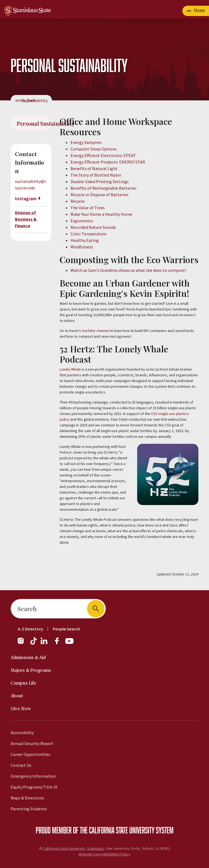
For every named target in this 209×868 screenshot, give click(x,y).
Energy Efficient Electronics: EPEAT (103, 155)
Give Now (21, 709)
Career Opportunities (30, 754)
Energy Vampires (86, 142)
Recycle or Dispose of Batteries (99, 195)
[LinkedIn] (44, 644)
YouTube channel (95, 331)
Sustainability (35, 100)
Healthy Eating (85, 240)
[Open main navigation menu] (196, 11)
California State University (122, 830)
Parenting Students (29, 809)
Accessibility (22, 732)
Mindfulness (82, 247)
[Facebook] (59, 644)
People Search (66, 629)
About (17, 696)
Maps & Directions (27, 798)
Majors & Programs (31, 671)
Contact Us (21, 765)
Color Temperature (88, 234)
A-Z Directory (30, 629)
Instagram (26, 198)
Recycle (78, 201)
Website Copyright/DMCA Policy (104, 854)
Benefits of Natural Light (94, 168)
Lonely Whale (70, 369)
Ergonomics (82, 221)
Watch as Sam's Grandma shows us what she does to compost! (128, 270)
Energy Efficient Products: (95, 162)
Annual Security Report (32, 743)
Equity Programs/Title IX (34, 787)
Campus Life (23, 683)
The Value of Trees (88, 208)
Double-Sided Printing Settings (100, 181)
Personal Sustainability (34, 123)
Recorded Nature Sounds (93, 227)
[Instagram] (23, 644)
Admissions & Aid (28, 658)
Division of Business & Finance (26, 219)
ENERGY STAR (132, 162)
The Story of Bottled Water (96, 175)
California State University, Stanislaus (73, 848)
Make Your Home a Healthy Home (101, 214)
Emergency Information (33, 776)
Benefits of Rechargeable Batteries (104, 188)
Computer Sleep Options (94, 149)
